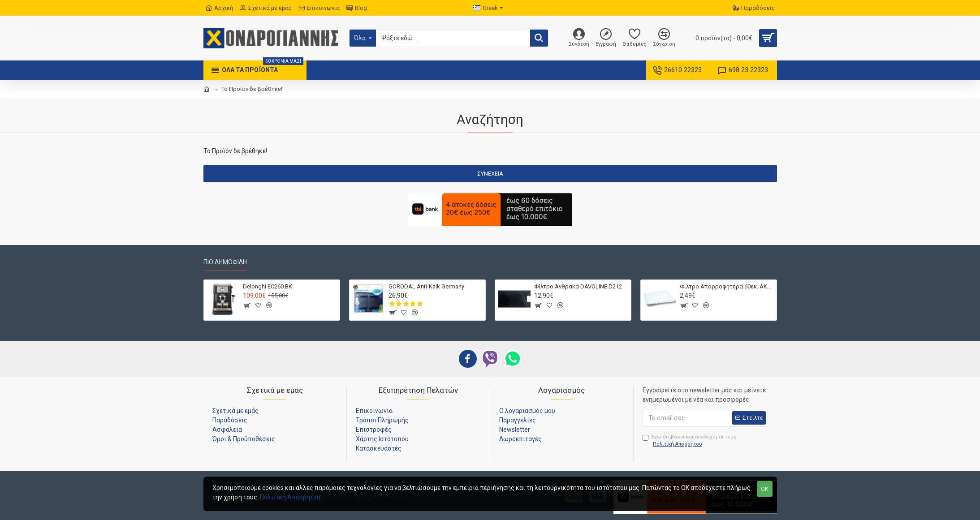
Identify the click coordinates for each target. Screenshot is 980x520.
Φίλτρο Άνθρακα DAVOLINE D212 (578, 286)
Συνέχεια (490, 174)
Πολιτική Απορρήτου (290, 497)
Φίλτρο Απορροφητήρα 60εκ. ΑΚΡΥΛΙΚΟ (727, 286)
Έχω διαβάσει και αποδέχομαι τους (690, 441)
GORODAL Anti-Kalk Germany (426, 286)
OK (765, 489)
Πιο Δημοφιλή (225, 262)
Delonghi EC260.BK (268, 286)
